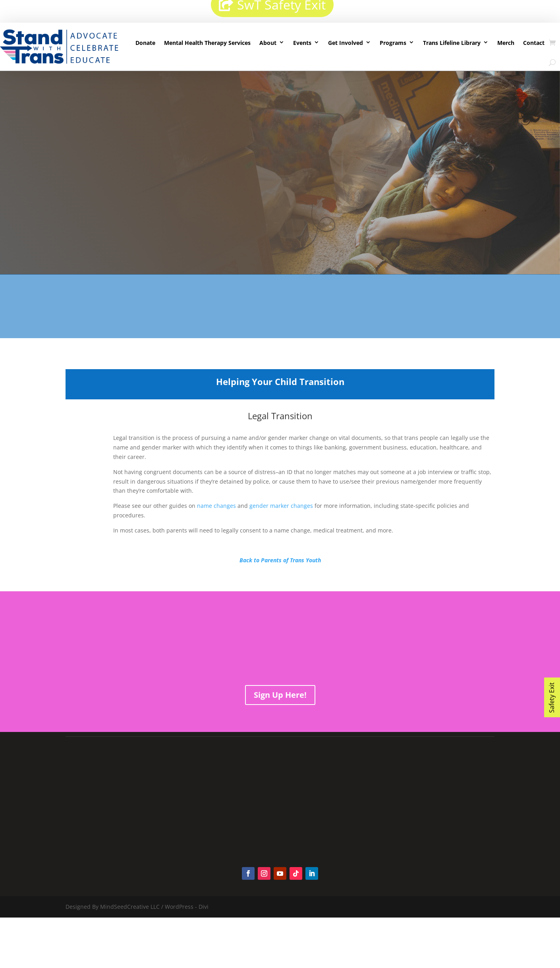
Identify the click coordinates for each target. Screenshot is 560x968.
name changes (216, 506)
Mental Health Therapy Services (207, 43)
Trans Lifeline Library (452, 43)
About (268, 43)
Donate (145, 43)
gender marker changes (281, 506)
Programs (393, 43)
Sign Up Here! (280, 695)
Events (302, 43)
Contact (534, 43)
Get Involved (346, 43)
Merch (506, 43)
